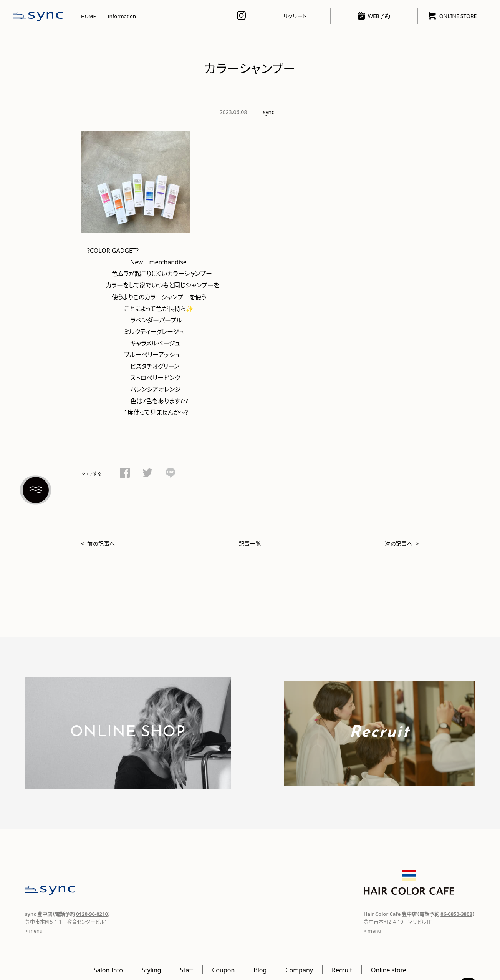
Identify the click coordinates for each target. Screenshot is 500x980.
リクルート (295, 16)
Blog (260, 970)
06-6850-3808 (456, 914)
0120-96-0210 (92, 914)
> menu (34, 931)
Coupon (223, 970)
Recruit (342, 970)
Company (299, 970)
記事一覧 (250, 543)
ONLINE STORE (453, 16)
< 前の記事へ (98, 543)
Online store (389, 970)
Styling (151, 970)
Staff (187, 970)
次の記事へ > (402, 543)
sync (269, 112)
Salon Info (108, 970)
